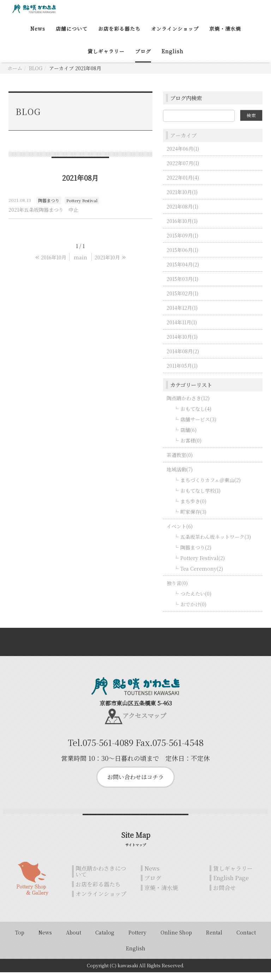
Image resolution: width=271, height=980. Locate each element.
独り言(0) (177, 590)
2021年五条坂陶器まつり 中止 (43, 217)
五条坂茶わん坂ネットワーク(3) (216, 544)
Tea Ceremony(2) (202, 576)
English (173, 59)
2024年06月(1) (183, 156)
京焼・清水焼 (225, 36)
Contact (246, 940)
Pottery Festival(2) (203, 565)
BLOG (36, 76)
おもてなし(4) (196, 416)
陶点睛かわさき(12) (188, 405)
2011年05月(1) (182, 373)
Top (20, 940)
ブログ (143, 59)
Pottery (137, 940)
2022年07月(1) (183, 170)
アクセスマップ (144, 723)
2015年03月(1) (182, 286)
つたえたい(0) (196, 601)
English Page (231, 886)
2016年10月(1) (182, 228)
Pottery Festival (82, 208)
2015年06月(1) (182, 257)
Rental (214, 940)
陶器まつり (49, 208)
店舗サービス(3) (198, 427)
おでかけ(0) (193, 612)
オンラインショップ (175, 36)
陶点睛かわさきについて (101, 879)
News (38, 36)
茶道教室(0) (180, 462)
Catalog (105, 940)
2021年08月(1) (182, 214)
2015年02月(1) (182, 301)
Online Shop (176, 940)
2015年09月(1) (182, 243)
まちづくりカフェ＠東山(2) (210, 487)
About (74, 940)
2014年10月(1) (182, 344)
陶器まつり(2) (196, 555)
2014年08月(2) (183, 359)
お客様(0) (191, 448)
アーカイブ (183, 143)
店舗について (72, 36)
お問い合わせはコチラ (135, 785)
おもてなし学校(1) (200, 498)
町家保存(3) (193, 519)
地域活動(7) (180, 477)
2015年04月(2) (183, 272)
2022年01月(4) (183, 185)
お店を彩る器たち (119, 36)
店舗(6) (188, 437)
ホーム (15, 76)
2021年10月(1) (182, 199)
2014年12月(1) (182, 315)
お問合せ (224, 895)
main (80, 265)
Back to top (135, 649)
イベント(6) (180, 534)
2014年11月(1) (182, 330)
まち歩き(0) (193, 509)
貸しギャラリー (106, 59)
